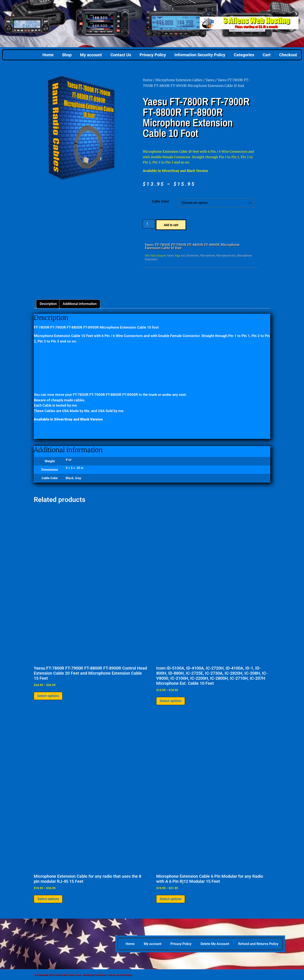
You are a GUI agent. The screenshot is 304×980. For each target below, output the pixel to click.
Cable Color (160, 201)
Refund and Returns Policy (258, 944)
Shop (67, 55)
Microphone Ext (226, 255)
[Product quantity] (149, 224)
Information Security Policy (200, 55)
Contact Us (121, 55)
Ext (183, 255)
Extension (193, 255)
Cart (267, 55)
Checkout (288, 55)
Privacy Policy (153, 55)
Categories (244, 55)
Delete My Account (215, 944)
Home (48, 55)
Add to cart (171, 225)
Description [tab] (48, 304)
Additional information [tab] (80, 304)
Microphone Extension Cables (179, 80)
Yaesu (210, 80)
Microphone (208, 255)
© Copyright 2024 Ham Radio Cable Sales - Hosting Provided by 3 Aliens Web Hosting (82, 975)
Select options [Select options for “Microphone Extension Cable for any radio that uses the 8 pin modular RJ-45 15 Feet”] (48, 899)
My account (91, 55)
